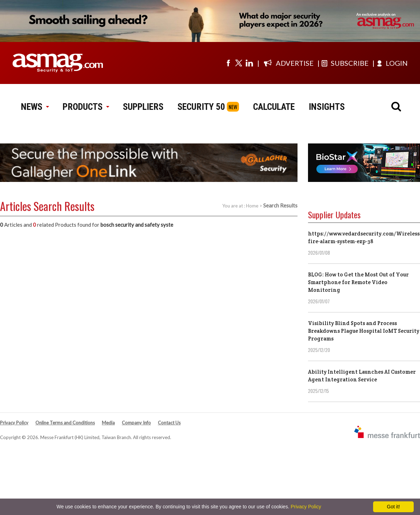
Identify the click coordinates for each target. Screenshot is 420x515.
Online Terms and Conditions (65, 423)
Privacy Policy (14, 423)
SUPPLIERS (143, 107)
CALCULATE (274, 107)
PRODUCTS (86, 107)
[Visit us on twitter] (239, 63)
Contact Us (169, 423)
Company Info (136, 423)
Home (252, 206)
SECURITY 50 (201, 107)
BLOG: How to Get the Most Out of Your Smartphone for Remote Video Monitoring (358, 282)
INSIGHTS (327, 107)
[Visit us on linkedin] (249, 63)
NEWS (35, 107)
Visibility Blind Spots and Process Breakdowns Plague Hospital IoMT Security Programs (364, 331)
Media (108, 423)
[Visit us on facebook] (228, 63)
